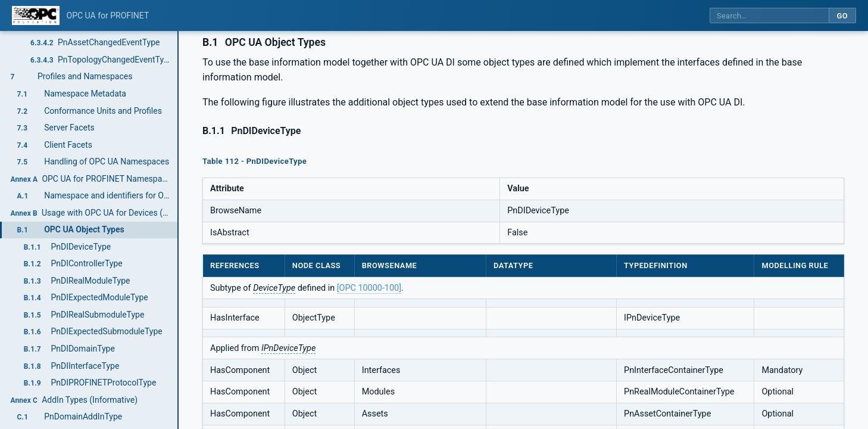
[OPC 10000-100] (369, 288)
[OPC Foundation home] (36, 15)
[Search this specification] (769, 16)
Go (842, 16)
